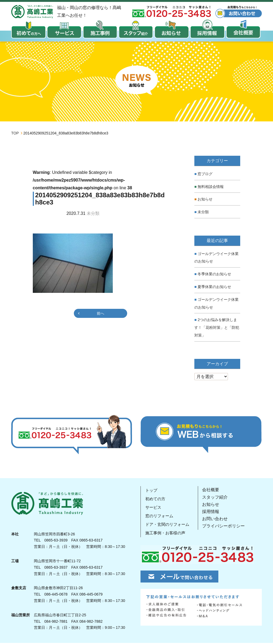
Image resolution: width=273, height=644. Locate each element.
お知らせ (205, 200)
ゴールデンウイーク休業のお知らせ (216, 258)
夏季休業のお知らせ (214, 288)
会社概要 (212, 491)
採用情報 (212, 512)
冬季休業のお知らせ (214, 275)
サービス (153, 508)
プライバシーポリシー (225, 527)
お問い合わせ (217, 520)
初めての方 (155, 500)
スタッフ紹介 (217, 498)
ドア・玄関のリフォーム (168, 525)
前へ (101, 314)
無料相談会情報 (211, 187)
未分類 (203, 213)
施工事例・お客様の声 (166, 534)
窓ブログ (205, 175)
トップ (151, 491)
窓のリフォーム (160, 517)
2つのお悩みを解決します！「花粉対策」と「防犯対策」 (217, 329)
